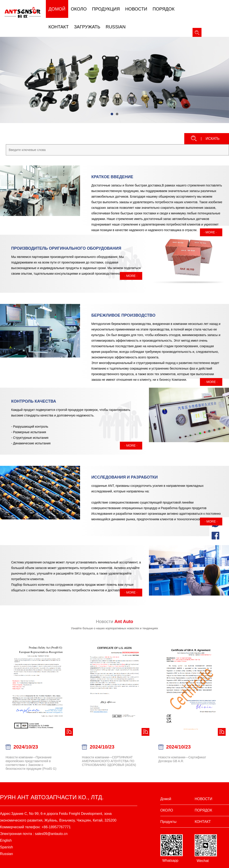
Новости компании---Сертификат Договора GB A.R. (182, 759)
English (6, 840)
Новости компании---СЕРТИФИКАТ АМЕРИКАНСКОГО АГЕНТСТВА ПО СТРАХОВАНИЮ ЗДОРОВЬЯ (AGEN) (109, 761)
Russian (6, 854)
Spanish (6, 847)
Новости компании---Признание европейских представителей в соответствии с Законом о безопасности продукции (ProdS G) (31, 763)
